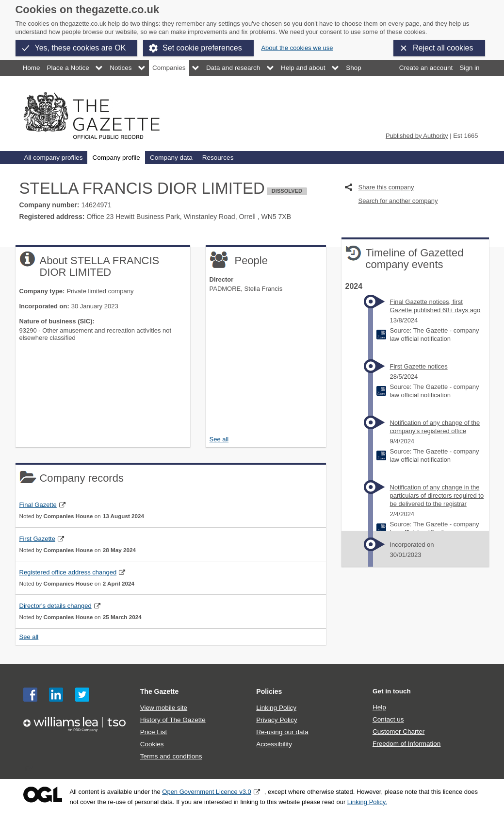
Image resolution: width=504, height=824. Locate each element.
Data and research (233, 68)
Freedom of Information (406, 744)
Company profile (116, 158)
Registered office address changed (68, 572)
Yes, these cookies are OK (81, 48)
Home (32, 68)
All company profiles (54, 158)
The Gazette (160, 691)
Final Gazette (38, 505)
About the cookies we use (297, 48)
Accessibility (274, 744)
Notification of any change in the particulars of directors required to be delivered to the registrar (437, 496)
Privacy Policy (276, 720)
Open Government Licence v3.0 (207, 792)
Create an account (426, 68)
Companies (169, 68)
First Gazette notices (419, 366)
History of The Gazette (173, 720)
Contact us (388, 719)
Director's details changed (56, 606)
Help (379, 707)
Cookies (152, 744)
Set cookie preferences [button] (202, 48)
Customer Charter (398, 732)
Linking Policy (276, 708)
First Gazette (37, 539)
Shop (354, 68)
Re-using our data (282, 732)
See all (219, 439)
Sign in (469, 68)
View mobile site (164, 708)
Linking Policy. (367, 802)
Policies (269, 691)
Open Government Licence (43, 795)
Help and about (303, 68)
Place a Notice (68, 68)
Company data (171, 158)
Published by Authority (417, 136)
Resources (218, 158)
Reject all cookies (443, 48)
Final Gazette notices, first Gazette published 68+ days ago (435, 306)
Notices (121, 68)
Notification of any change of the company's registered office (435, 427)
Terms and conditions (171, 756)
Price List (154, 732)
